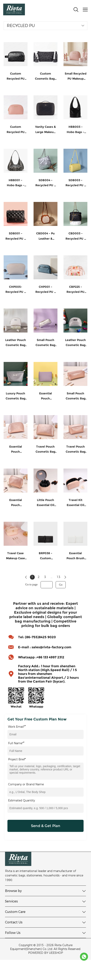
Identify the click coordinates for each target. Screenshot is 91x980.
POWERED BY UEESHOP (45, 953)
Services (11, 901)
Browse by (13, 891)
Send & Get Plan (46, 826)
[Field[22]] (46, 808)
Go (61, 585)
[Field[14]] (46, 734)
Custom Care (15, 912)
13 (58, 577)
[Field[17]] (46, 792)
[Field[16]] (46, 751)
